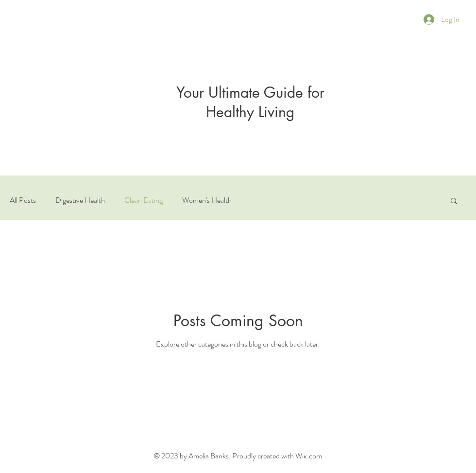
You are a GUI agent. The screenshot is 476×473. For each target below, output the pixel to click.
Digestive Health (80, 200)
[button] (454, 201)
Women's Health (207, 200)
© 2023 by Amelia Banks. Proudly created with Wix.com (238, 456)
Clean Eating (144, 200)
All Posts (23, 200)
